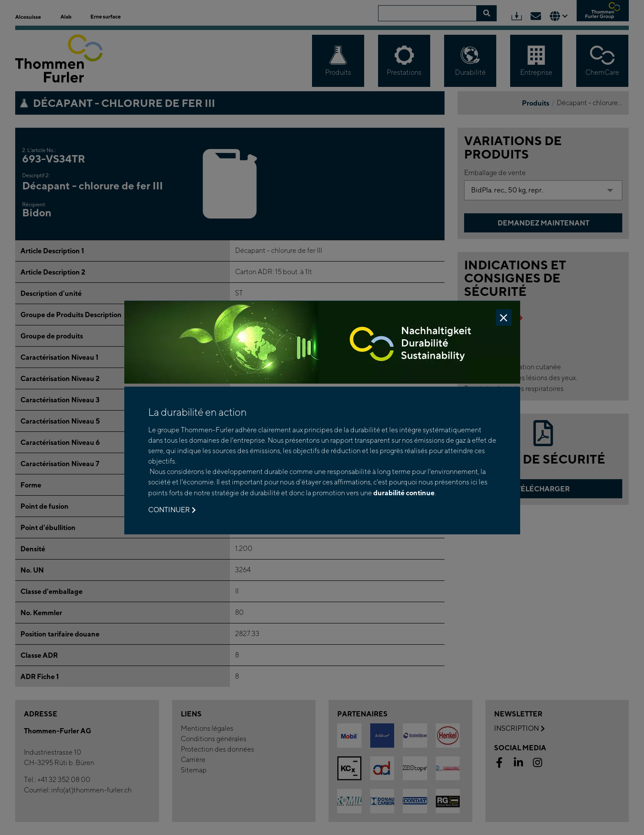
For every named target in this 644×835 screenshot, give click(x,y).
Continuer (172, 510)
